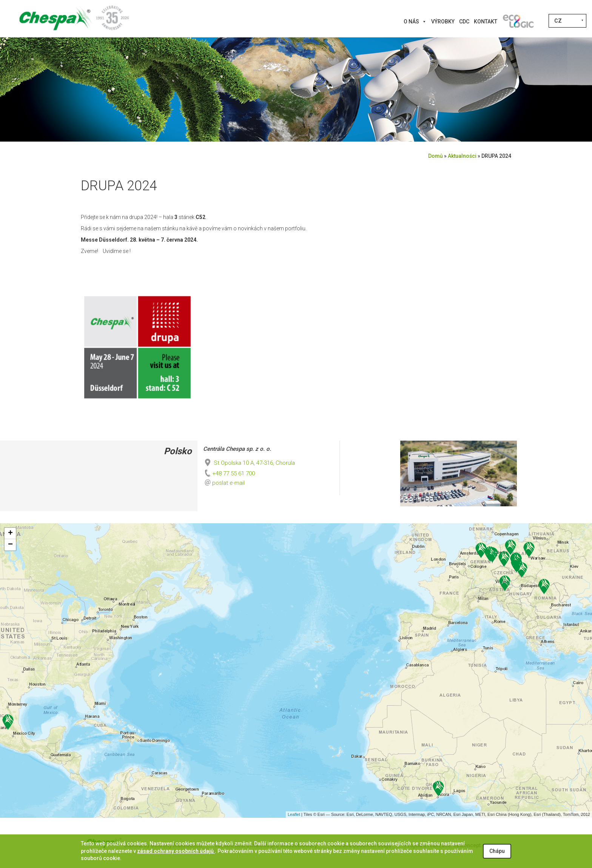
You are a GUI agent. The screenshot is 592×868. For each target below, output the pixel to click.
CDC (464, 22)
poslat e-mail (228, 483)
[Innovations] (518, 22)
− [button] (10, 545)
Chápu (497, 851)
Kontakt (486, 22)
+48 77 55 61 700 (229, 473)
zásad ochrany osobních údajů (176, 851)
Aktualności (462, 156)
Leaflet (294, 814)
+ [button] (10, 533)
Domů (436, 156)
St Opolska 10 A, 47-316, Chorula (249, 463)
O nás (415, 22)
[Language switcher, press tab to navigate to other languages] (567, 21)
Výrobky (443, 22)
